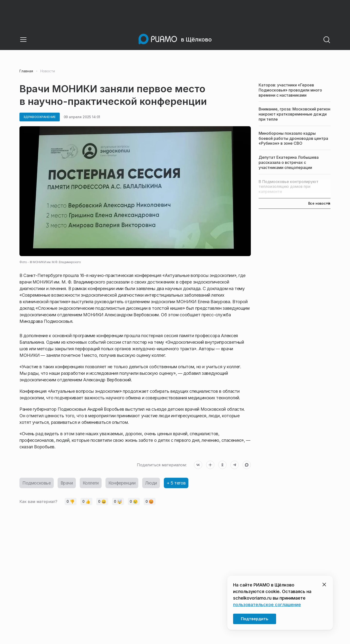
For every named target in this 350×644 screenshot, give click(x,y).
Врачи (67, 483)
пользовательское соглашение (267, 605)
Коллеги (91, 483)
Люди (151, 483)
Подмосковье (37, 483)
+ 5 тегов (176, 483)
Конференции (122, 483)
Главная (26, 71)
